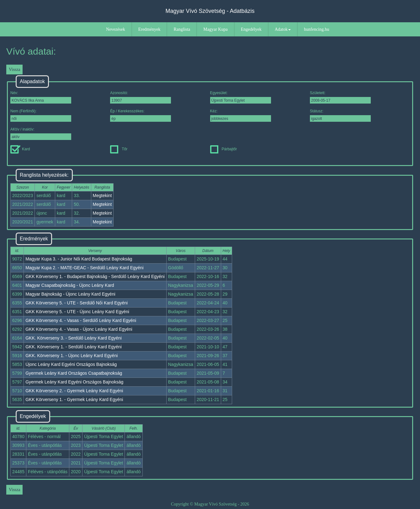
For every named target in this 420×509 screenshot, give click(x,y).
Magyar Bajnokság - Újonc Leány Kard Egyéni (70, 294)
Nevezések (116, 29)
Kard (20, 149)
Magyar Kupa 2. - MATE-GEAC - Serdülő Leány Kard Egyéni (84, 268)
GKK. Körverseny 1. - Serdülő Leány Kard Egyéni (74, 347)
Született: (340, 97)
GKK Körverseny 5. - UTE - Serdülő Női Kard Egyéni (77, 303)
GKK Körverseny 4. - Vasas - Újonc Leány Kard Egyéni (79, 329)
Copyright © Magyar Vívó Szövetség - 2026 (210, 504)
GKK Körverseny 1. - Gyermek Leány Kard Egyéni (74, 399)
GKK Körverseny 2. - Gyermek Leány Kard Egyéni (74, 391)
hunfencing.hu (316, 29)
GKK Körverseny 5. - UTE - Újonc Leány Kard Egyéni (77, 312)
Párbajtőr (224, 149)
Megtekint (102, 196)
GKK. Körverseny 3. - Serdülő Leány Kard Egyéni (74, 338)
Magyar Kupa (215, 29)
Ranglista (182, 29)
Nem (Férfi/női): (41, 115)
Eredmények (149, 29)
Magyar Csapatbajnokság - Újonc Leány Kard (70, 285)
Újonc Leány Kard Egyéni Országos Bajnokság (71, 364)
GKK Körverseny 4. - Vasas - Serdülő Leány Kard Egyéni (81, 320)
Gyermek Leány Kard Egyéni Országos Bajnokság (74, 382)
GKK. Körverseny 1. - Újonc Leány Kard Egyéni (72, 356)
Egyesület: (241, 97)
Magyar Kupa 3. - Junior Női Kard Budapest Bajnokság (79, 259)
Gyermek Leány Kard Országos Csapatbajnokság (74, 373)
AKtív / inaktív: (41, 134)
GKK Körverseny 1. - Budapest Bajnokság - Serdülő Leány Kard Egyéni (95, 276)
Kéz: (241, 115)
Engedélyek (251, 29)
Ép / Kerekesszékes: (141, 115)
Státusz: (340, 115)
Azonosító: (141, 97)
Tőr (119, 149)
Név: (41, 97)
